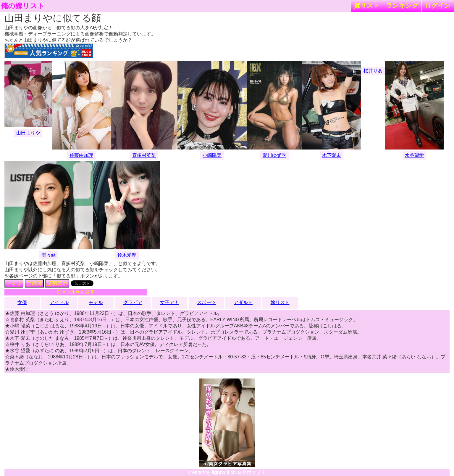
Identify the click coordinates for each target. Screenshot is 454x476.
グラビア (133, 302)
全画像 (34, 283)
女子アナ (169, 302)
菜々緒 (49, 255)
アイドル (59, 302)
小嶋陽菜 (212, 155)
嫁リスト (367, 5)
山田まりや (28, 133)
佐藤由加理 (81, 155)
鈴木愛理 (127, 255)
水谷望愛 (414, 155)
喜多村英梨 (144, 155)
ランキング (402, 5)
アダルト (243, 302)
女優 (22, 302)
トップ (14, 283)
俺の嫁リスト (23, 6)
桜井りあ (373, 71)
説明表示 (57, 283)
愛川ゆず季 (274, 155)
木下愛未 (332, 155)
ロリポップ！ (251, 472)
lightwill (220, 472)
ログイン (438, 5)
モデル (96, 302)
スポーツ (206, 302)
